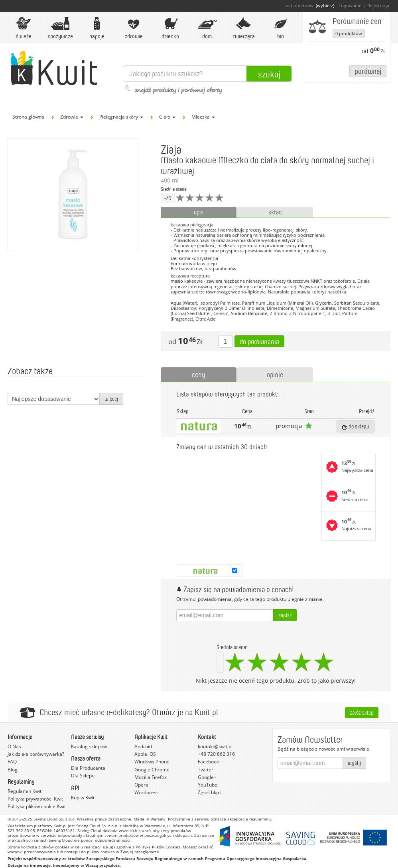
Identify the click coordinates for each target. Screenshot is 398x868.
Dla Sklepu (83, 776)
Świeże (24, 28)
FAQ (12, 762)
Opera (141, 785)
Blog (13, 770)
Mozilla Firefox (151, 777)
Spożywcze (60, 28)
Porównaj (368, 71)
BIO (280, 28)
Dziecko (170, 28)
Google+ (207, 777)
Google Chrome (152, 770)
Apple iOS (145, 754)
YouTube (208, 785)
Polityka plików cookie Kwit (37, 806)
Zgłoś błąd (209, 792)
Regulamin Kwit (25, 791)
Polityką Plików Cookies (158, 847)
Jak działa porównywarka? (36, 754)
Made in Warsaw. (150, 819)
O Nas (14, 746)
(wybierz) (325, 5)
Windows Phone (152, 762)
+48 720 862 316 (216, 754)
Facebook (208, 762)
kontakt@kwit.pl (215, 746)
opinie (275, 375)
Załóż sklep (362, 712)
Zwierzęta (244, 28)
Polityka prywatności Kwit (35, 799)
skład (275, 212)
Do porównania (259, 341)
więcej (111, 399)
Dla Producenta (88, 768)
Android (143, 746)
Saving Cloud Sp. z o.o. (55, 819)
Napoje (97, 28)
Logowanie (350, 5)
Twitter (206, 770)
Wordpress (147, 792)
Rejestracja (378, 5)
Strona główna (28, 117)
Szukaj (269, 74)
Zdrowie (134, 28)
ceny (199, 375)
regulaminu (260, 819)
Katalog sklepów (89, 746)
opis (199, 212)
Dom (207, 28)
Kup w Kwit (83, 798)
